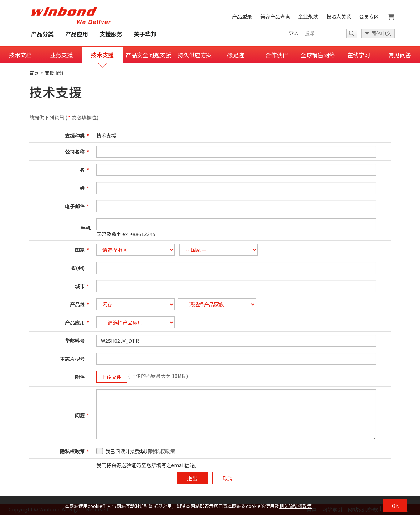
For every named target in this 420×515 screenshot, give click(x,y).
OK (395, 506)
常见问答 (400, 55)
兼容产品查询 (275, 16)
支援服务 (111, 34)
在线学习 (359, 55)
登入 (294, 33)
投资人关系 (339, 16)
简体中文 (381, 33)
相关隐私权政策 (295, 506)
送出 (192, 478)
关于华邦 (145, 34)
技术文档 (20, 55)
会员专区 (369, 16)
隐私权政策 (163, 451)
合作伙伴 (277, 55)
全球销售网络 (318, 55)
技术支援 (102, 55)
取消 (228, 478)
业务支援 (61, 55)
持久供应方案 (195, 55)
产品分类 (42, 34)
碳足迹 (236, 55)
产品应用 (77, 34)
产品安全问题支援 (148, 55)
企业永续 (308, 16)
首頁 (34, 73)
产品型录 (242, 16)
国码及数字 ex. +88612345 (126, 234)
